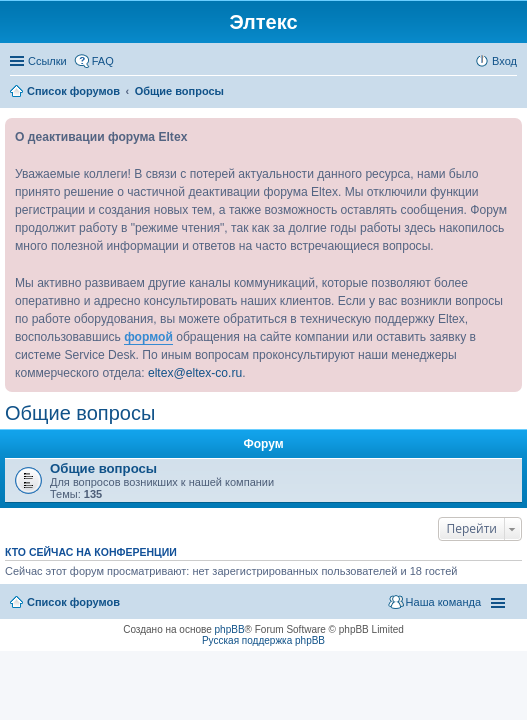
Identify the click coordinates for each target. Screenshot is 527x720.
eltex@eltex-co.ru (195, 373)
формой (148, 337)
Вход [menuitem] (504, 61)
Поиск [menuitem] (511, 93)
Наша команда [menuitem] (443, 602)
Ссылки (47, 61)
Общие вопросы (80, 413)
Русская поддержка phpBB (263, 640)
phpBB (230, 629)
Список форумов (73, 602)
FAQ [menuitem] (103, 61)
